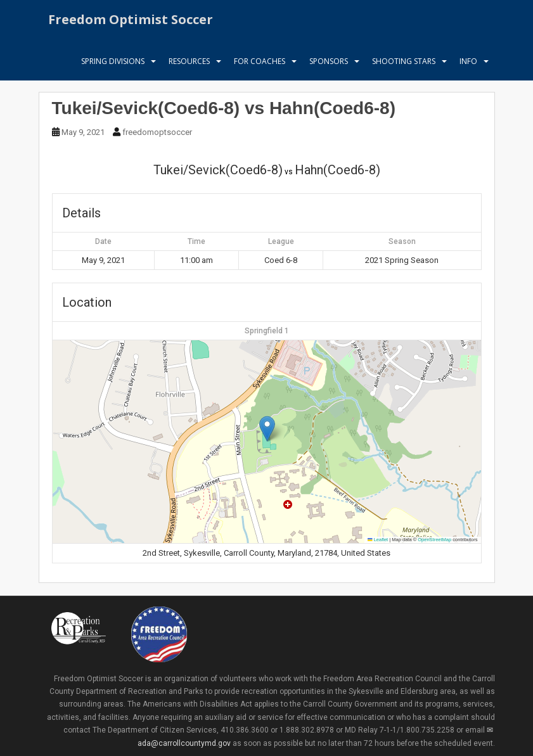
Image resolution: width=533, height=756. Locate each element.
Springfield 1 (267, 331)
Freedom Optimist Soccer (131, 22)
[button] (267, 429)
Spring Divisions (113, 66)
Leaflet (378, 540)
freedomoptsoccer (157, 132)
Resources (189, 66)
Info (468, 66)
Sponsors (329, 66)
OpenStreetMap (434, 540)
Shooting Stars (404, 66)
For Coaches (260, 66)
